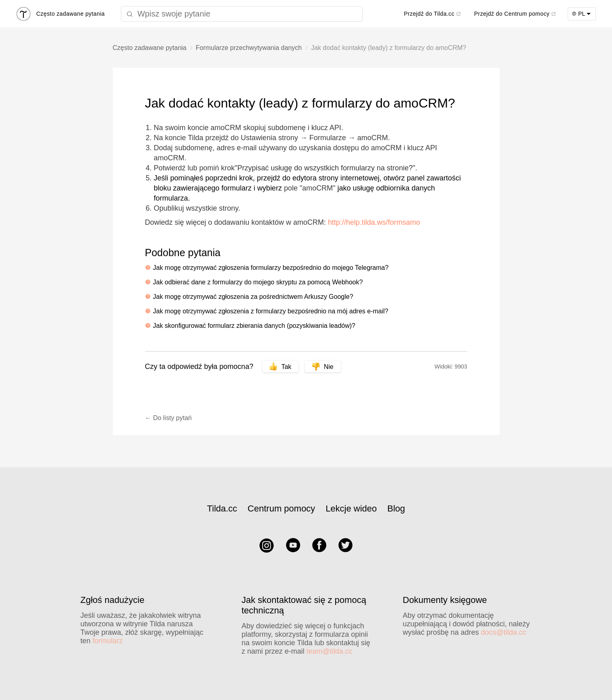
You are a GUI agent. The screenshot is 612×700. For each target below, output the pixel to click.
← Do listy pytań (168, 418)
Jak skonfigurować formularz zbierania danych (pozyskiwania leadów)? (254, 326)
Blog (396, 508)
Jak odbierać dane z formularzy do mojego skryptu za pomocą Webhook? (258, 282)
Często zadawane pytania (150, 48)
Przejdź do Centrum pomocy (512, 14)
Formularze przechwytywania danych (249, 48)
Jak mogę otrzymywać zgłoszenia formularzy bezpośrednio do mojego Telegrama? (271, 268)
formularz (108, 641)
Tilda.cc (222, 508)
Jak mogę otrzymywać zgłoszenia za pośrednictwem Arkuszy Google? (253, 297)
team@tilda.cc (330, 651)
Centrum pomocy (282, 508)
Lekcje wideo (351, 508)
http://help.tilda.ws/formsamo (374, 222)
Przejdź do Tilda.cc (429, 14)
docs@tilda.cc (504, 632)
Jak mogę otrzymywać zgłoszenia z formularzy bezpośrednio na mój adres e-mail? (271, 311)
